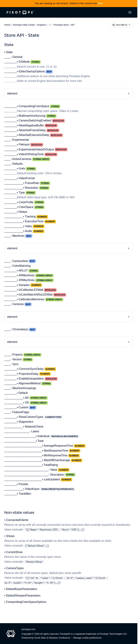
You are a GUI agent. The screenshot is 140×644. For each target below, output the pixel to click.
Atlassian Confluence (59, 638)
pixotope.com (28, 629)
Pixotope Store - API (64, 25)
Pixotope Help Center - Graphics (29, 25)
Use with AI (122, 25)
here (100, 3)
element (12, 93)
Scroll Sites (40, 638)
